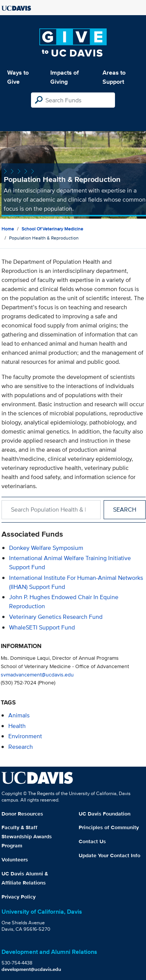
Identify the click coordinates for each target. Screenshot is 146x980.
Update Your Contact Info (109, 855)
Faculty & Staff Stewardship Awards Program (27, 836)
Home (8, 229)
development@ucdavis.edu (31, 969)
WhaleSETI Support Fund (42, 627)
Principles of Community (109, 827)
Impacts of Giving (64, 77)
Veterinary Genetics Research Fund (56, 617)
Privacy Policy (19, 897)
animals (19, 715)
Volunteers (15, 859)
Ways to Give (18, 77)
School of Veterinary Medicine (52, 229)
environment (25, 736)
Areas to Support (114, 77)
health (17, 726)
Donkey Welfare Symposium (46, 548)
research (21, 747)
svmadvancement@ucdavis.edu (37, 674)
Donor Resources (22, 814)
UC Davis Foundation (105, 814)
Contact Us (92, 841)
